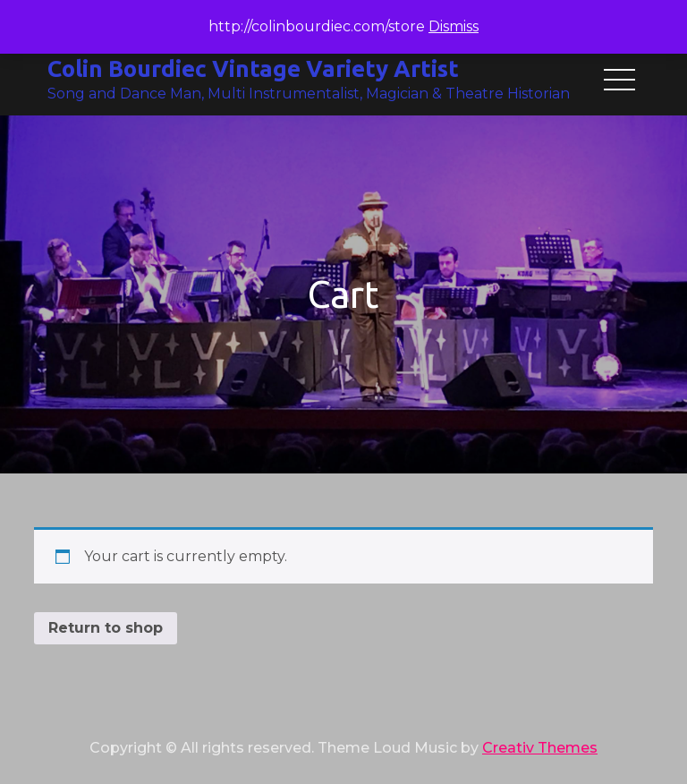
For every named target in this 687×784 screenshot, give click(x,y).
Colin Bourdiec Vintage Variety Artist (253, 68)
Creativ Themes (540, 748)
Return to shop (106, 628)
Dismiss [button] (454, 26)
